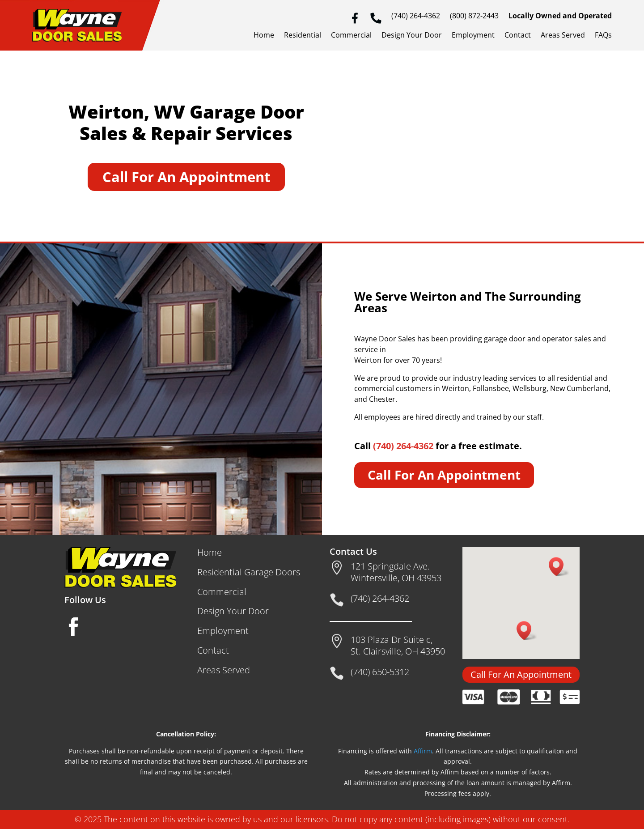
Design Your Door (412, 36)
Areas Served (563, 36)
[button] (559, 567)
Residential (303, 36)
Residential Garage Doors (249, 572)
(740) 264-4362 (416, 17)
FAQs (603, 36)
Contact (518, 36)
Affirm (423, 751)
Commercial (351, 36)
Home (264, 36)
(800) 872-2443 (474, 17)
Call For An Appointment (186, 177)
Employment (473, 36)
